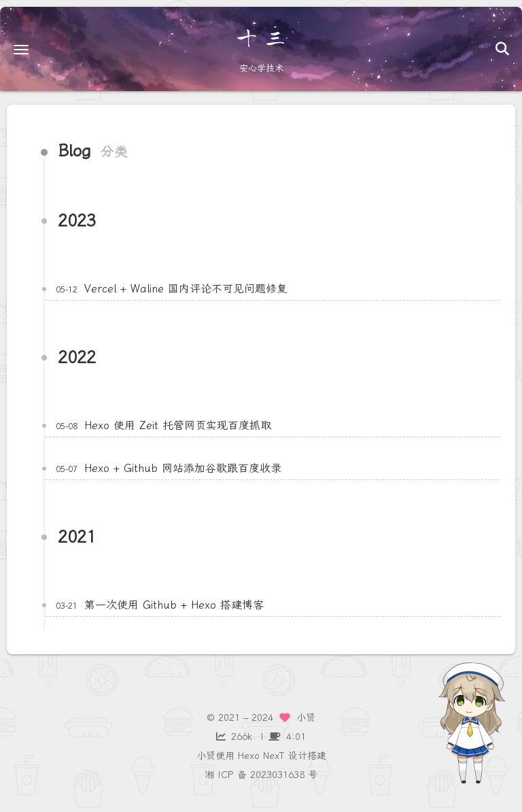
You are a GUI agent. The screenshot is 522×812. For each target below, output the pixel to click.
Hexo (249, 756)
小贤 (206, 756)
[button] (21, 49)
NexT (274, 756)
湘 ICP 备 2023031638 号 (261, 775)
